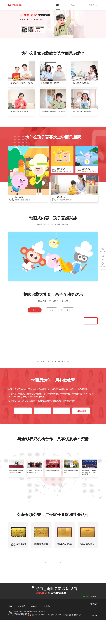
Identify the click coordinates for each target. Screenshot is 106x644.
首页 (10, 606)
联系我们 (47, 606)
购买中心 (34, 606)
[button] (61, 487)
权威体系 (21, 606)
